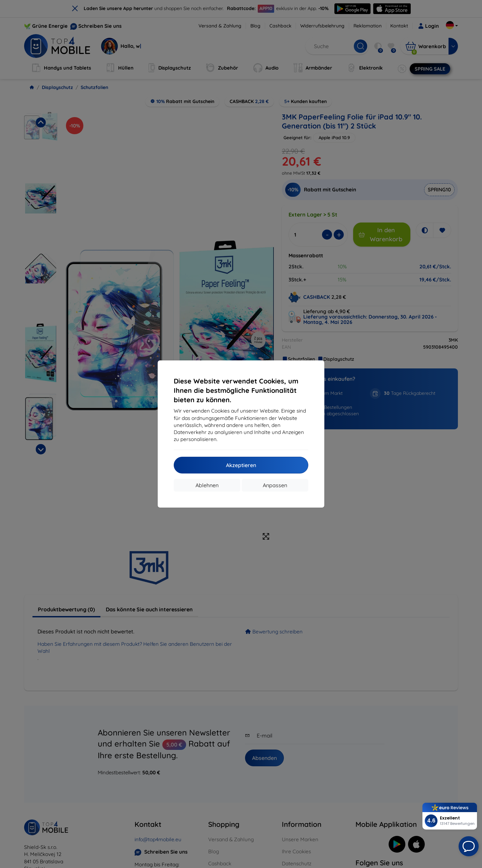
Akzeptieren (241, 465)
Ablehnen (207, 485)
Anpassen (275, 485)
